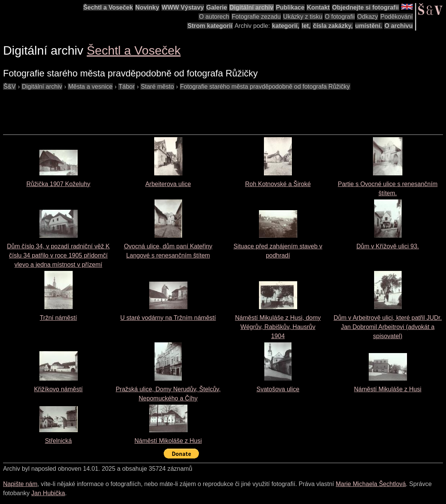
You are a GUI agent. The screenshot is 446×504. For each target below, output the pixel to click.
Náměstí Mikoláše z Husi (168, 441)
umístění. (369, 26)
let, (306, 26)
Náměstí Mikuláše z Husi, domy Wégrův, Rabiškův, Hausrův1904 (278, 327)
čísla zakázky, (333, 26)
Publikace (290, 7)
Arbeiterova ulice (168, 184)
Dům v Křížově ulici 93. (388, 246)
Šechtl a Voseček (108, 7)
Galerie (216, 7)
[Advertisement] (142, 109)
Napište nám (20, 484)
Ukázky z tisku (303, 17)
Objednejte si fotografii (365, 7)
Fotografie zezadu (256, 17)
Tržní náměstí (58, 318)
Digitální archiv (251, 7)
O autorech (214, 17)
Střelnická (58, 441)
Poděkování (396, 17)
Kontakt (318, 7)
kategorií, (286, 26)
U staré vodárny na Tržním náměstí (168, 318)
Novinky (147, 7)
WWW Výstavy (183, 7)
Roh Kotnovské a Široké (278, 184)
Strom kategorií (210, 26)
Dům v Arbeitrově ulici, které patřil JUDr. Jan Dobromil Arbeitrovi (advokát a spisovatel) (388, 327)
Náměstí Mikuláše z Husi (387, 389)
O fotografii (340, 17)
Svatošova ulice (278, 389)
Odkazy (368, 17)
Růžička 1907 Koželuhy (58, 184)
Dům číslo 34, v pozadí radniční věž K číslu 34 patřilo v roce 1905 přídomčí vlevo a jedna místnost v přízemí (58, 255)
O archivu (399, 26)
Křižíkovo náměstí (58, 389)
